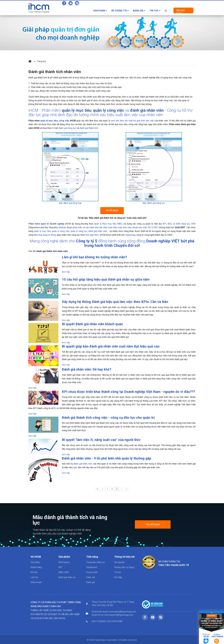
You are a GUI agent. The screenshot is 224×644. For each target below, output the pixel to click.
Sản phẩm (100, 11)
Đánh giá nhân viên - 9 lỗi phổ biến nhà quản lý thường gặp (106, 458)
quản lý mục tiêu (76, 110)
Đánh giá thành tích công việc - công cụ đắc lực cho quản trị (108, 418)
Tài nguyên (119, 562)
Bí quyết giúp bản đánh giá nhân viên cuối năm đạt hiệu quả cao (111, 346)
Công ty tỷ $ (104, 243)
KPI (60, 567)
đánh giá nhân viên (147, 110)
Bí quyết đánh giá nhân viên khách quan (92, 324)
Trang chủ (41, 61)
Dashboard (92, 567)
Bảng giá (139, 11)
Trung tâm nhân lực (96, 562)
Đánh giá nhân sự (67, 577)
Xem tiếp (66, 272)
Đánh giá (91, 582)
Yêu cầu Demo (180, 11)
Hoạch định (92, 572)
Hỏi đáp (118, 577)
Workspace (64, 562)
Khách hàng (36, 567)
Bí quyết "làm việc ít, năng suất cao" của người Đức (101, 440)
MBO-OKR (64, 572)
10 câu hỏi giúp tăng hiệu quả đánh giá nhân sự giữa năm (106, 279)
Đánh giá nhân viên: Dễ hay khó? (87, 369)
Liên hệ (34, 577)
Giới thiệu (35, 562)
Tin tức (155, 11)
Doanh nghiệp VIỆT (128, 243)
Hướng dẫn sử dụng (124, 567)
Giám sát (91, 577)
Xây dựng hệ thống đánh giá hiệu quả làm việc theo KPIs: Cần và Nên (115, 302)
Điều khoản (36, 582)
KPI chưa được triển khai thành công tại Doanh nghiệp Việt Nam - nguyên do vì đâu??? (128, 392)
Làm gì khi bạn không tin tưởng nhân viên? (94, 257)
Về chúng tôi (120, 11)
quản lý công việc (109, 110)
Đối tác (34, 572)
